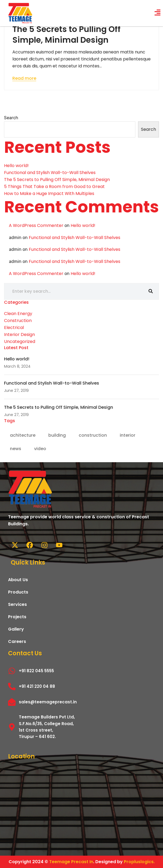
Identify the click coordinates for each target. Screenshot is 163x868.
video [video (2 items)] (40, 449)
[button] (158, 13)
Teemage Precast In (71, 862)
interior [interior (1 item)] (128, 435)
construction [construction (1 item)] (93, 435)
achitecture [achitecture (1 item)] (23, 435)
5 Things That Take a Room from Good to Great (54, 187)
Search (11, 118)
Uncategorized (20, 341)
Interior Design (19, 334)
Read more (24, 78)
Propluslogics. (139, 862)
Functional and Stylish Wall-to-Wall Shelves (50, 173)
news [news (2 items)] (16, 449)
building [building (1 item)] (57, 435)
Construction (18, 321)
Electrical (14, 328)
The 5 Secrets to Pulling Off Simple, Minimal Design (66, 35)
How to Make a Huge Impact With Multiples (49, 194)
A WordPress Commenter (36, 225)
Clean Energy (18, 314)
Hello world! (16, 166)
